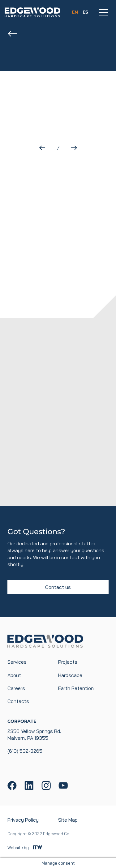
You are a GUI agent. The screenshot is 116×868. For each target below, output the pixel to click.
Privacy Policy (23, 820)
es (85, 12)
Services (17, 662)
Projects (68, 662)
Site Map (68, 820)
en (75, 12)
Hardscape (70, 675)
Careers (16, 688)
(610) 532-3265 (25, 751)
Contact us (58, 587)
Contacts (18, 701)
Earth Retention (76, 688)
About (14, 675)
